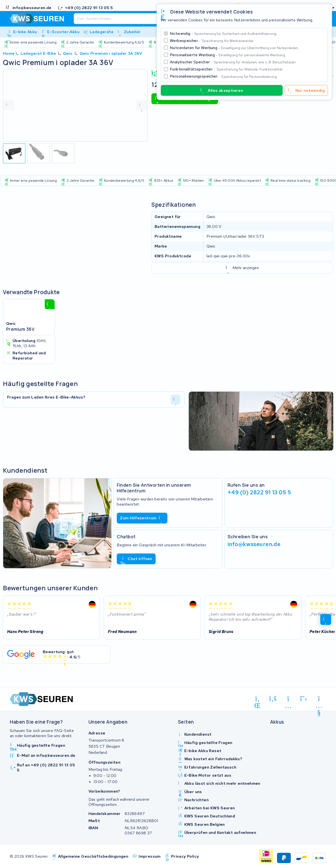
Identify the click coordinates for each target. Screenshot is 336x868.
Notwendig (224, 34)
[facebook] (273, 699)
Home (9, 53)
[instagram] (288, 700)
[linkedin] (257, 700)
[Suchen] (153, 19)
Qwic (68, 53)
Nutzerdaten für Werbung (234, 48)
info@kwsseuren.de (254, 544)
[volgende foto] (142, 105)
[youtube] (319, 700)
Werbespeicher (212, 41)
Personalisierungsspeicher (224, 76)
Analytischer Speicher (233, 62)
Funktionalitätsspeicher (227, 69)
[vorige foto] (9, 105)
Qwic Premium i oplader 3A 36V (111, 53)
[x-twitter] (304, 699)
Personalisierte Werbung (228, 55)
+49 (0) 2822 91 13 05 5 (259, 492)
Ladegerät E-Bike (38, 53)
